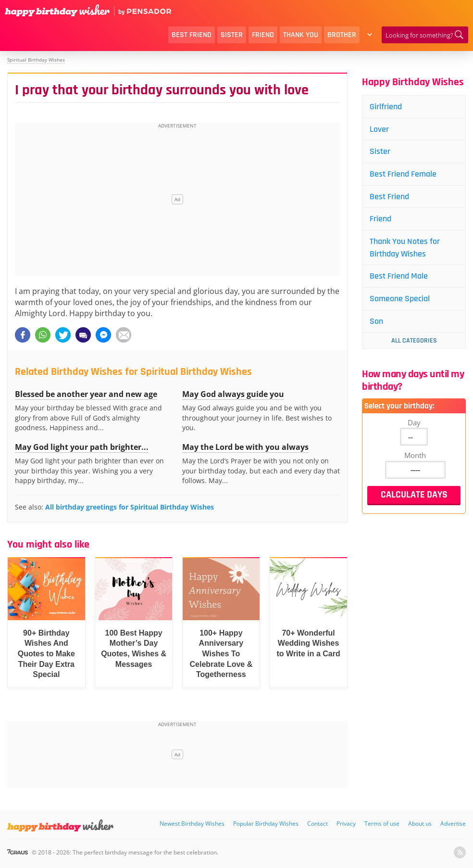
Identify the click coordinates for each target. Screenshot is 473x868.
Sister (232, 35)
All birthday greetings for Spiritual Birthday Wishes (130, 507)
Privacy (346, 823)
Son (376, 322)
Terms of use (382, 823)
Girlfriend (386, 107)
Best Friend (192, 35)
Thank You (301, 35)
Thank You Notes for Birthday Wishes (405, 248)
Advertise (453, 823)
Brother (342, 35)
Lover (379, 129)
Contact (317, 823)
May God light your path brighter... (82, 447)
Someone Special (400, 300)
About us (420, 823)
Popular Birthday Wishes (266, 823)
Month (415, 456)
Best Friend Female (403, 174)
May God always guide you (233, 394)
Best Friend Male (399, 277)
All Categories (414, 342)
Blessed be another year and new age (86, 394)
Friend (263, 35)
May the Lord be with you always (245, 447)
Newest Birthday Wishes (192, 823)
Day (414, 423)
